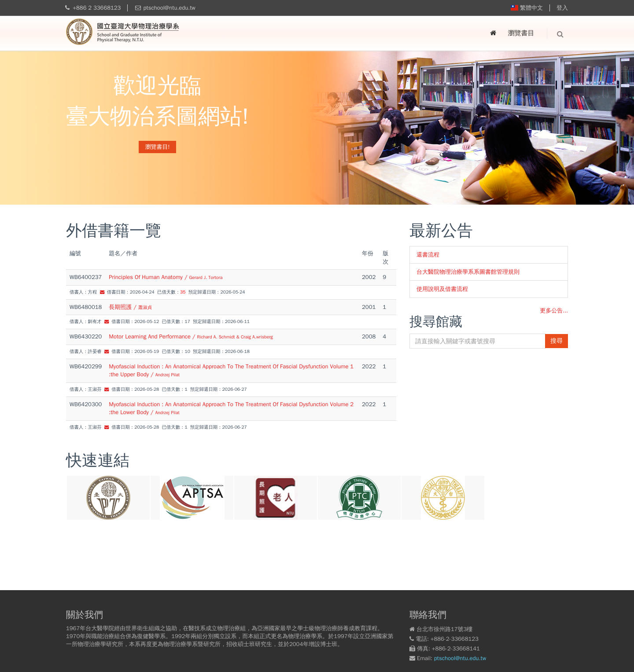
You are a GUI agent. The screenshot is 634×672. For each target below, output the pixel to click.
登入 (562, 8)
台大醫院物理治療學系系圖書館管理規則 (468, 272)
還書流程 (428, 255)
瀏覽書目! (158, 147)
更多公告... (554, 310)
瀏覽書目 (521, 33)
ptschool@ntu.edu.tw (170, 8)
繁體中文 (527, 8)
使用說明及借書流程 (442, 289)
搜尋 (557, 341)
